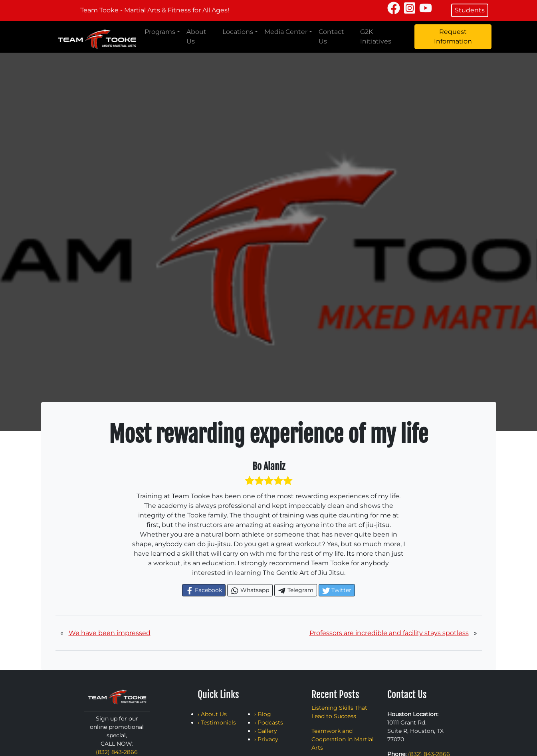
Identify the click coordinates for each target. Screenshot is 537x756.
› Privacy (266, 739)
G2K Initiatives (376, 37)
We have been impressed (110, 633)
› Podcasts (269, 722)
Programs (160, 32)
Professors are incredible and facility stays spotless (389, 633)
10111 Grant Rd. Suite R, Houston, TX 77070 (415, 731)
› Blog (263, 714)
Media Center (286, 32)
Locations (238, 32)
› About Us (212, 714)
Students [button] (470, 10)
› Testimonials (217, 722)
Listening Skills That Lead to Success (339, 712)
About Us (196, 37)
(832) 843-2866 (117, 752)
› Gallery (266, 731)
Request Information (453, 37)
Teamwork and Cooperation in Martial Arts (343, 739)
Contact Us (331, 37)
